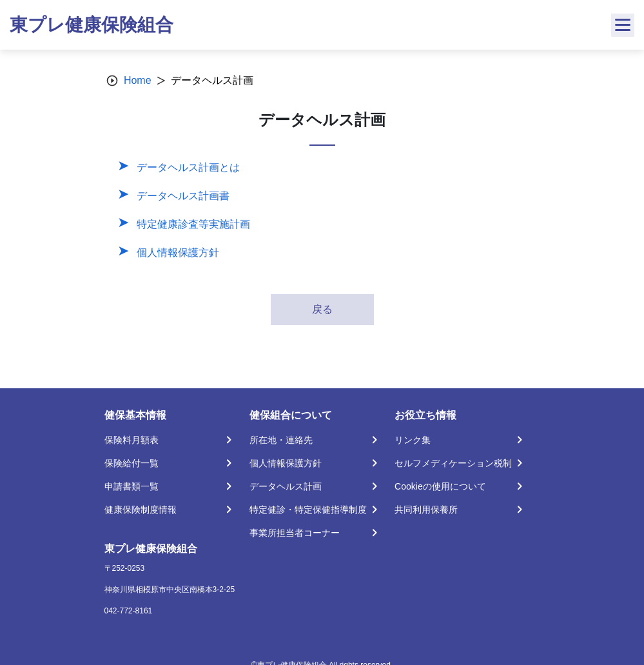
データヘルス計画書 (183, 196)
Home (138, 80)
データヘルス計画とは (188, 167)
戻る (322, 309)
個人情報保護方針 (178, 253)
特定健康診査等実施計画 (193, 224)
